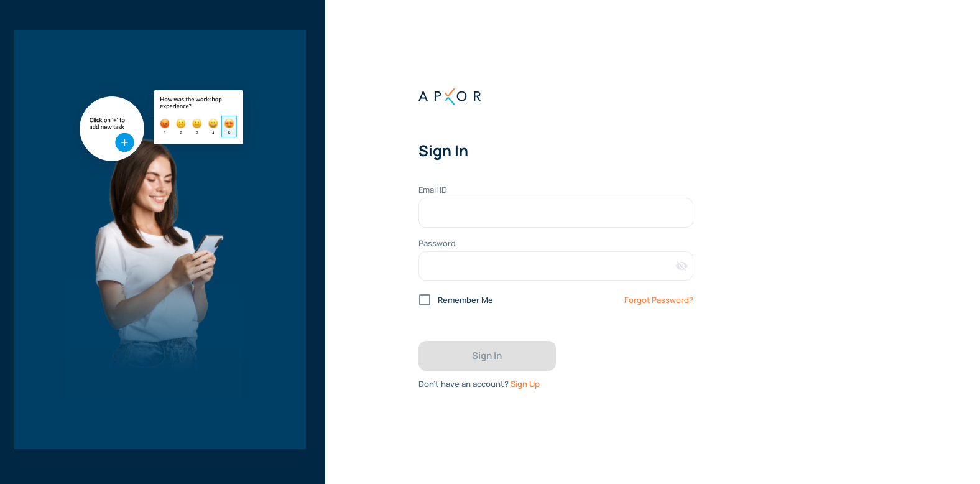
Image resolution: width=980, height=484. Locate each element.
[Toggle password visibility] (682, 266)
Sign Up (525, 384)
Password (437, 243)
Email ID (433, 190)
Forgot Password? (659, 300)
